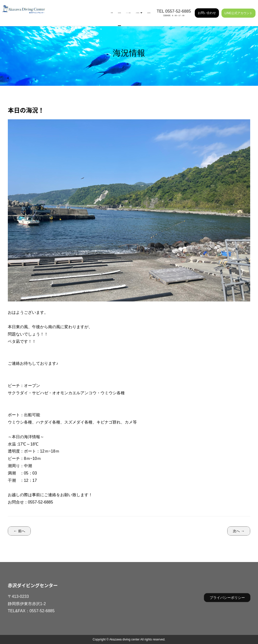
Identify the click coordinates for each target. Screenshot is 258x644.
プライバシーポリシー (227, 598)
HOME (65, 10)
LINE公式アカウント (238, 10)
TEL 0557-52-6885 (174, 8)
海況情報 (81, 10)
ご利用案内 (124, 10)
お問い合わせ (207, 10)
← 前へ (19, 531)
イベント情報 (101, 10)
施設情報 (144, 10)
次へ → (239, 531)
